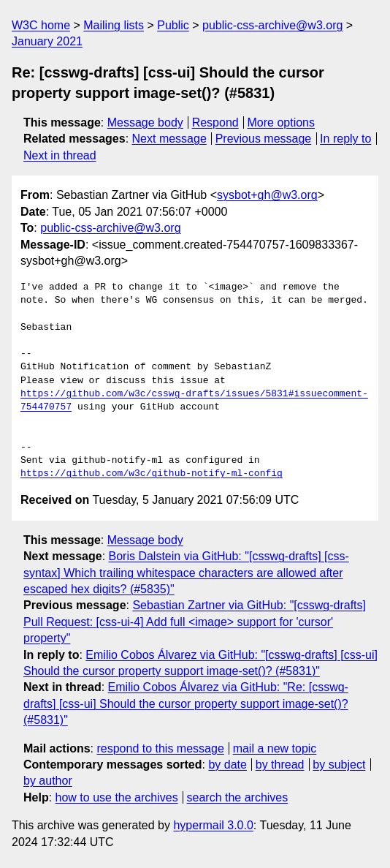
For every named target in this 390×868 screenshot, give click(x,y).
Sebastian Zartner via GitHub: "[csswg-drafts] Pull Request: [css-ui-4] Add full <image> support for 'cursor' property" (195, 622)
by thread (280, 765)
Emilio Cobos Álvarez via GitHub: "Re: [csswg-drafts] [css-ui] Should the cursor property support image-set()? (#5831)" (186, 703)
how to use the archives (117, 797)
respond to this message (160, 748)
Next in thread (60, 155)
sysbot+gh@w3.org (267, 195)
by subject (339, 765)
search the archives (238, 797)
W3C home (41, 25)
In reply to (345, 139)
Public (173, 25)
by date (227, 765)
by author (48, 781)
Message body (145, 122)
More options (282, 122)
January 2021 (47, 41)
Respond (215, 122)
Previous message (264, 139)
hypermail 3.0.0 (213, 825)
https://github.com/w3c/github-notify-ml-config (152, 474)
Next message (169, 139)
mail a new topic (275, 748)
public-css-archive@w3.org (272, 25)
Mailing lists (114, 25)
